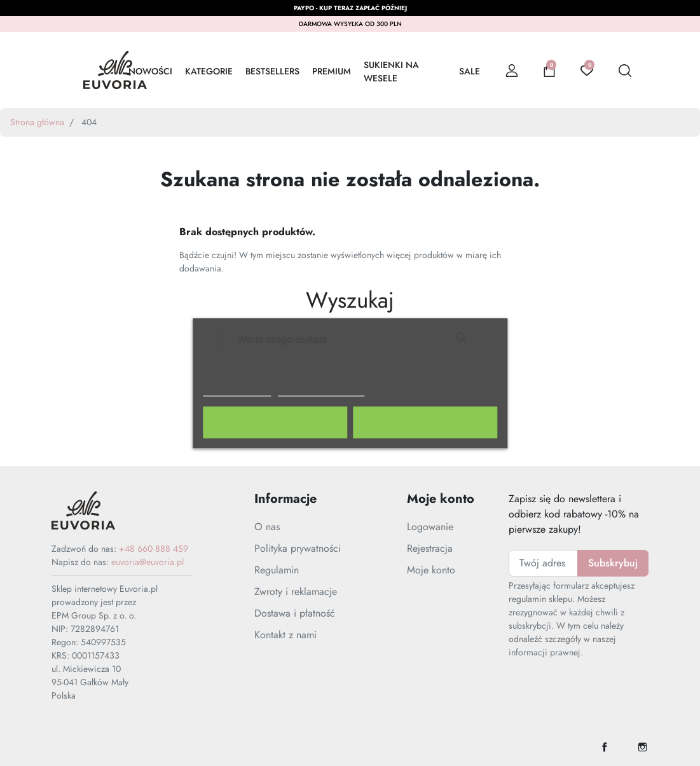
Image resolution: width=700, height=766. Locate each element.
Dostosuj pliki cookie (322, 390)
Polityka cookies (237, 390)
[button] (549, 70)
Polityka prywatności (298, 548)
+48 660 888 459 (154, 549)
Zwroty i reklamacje (296, 592)
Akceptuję (425, 422)
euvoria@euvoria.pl (148, 562)
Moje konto (431, 570)
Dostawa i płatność (295, 613)
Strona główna (37, 122)
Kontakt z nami (285, 635)
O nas (267, 527)
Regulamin (277, 570)
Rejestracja (430, 548)
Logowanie (430, 527)
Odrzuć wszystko (275, 422)
